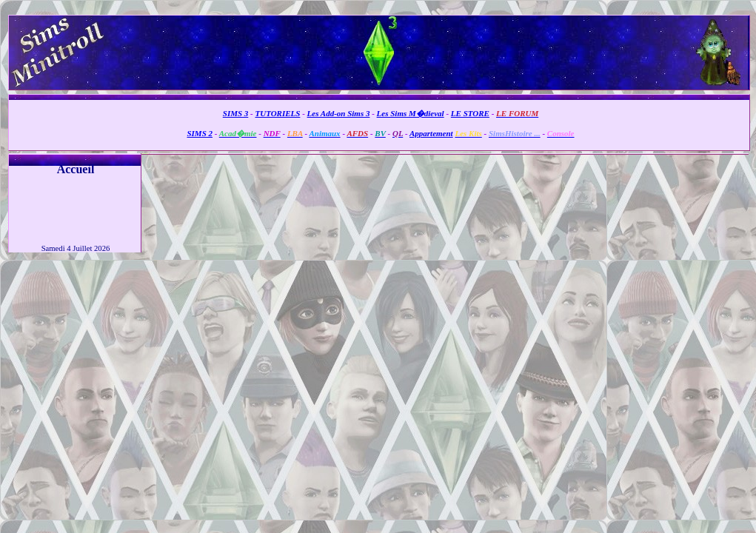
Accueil (76, 169)
